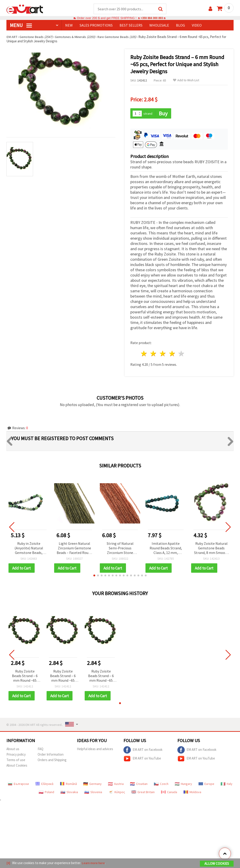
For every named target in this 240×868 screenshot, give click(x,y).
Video (197, 25)
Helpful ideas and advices (95, 750)
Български (18, 784)
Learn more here (94, 863)
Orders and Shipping (52, 761)
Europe (206, 784)
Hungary (183, 784)
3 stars (163, 354)
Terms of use (16, 761)
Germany (92, 784)
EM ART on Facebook (143, 751)
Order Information (51, 755)
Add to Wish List (186, 80)
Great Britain (143, 793)
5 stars (182, 354)
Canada (169, 793)
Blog (180, 25)
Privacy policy (16, 755)
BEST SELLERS (131, 25)
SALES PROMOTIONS (96, 25)
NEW (69, 25)
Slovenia (93, 793)
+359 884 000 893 (152, 18)
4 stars (172, 354)
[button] (94, 576)
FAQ (40, 750)
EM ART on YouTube (142, 759)
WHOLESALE (159, 25)
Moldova (192, 793)
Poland (46, 793)
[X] (8, 863)
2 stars (154, 354)
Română (68, 784)
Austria (116, 784)
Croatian (139, 784)
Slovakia (69, 793)
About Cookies (17, 766)
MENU (21, 25)
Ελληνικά (44, 784)
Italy (227, 784)
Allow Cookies (217, 864)
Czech (161, 784)
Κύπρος (117, 793)
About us (13, 750)
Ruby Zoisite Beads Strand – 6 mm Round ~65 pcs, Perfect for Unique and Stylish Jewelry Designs (25, 677)
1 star (144, 354)
